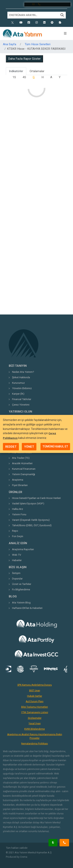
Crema (24, 857)
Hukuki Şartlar (35, 696)
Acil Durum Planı (35, 701)
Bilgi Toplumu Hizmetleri (35, 707)
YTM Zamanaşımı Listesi (35, 712)
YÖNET (29, 447)
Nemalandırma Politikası (35, 744)
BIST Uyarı (35, 691)
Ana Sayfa (10, 44)
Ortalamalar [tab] (37, 71)
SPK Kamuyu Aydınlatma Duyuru (35, 685)
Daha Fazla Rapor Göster (24, 59)
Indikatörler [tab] (16, 71)
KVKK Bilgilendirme (35, 729)
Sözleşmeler (35, 718)
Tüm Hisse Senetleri (38, 44)
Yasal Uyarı (35, 724)
